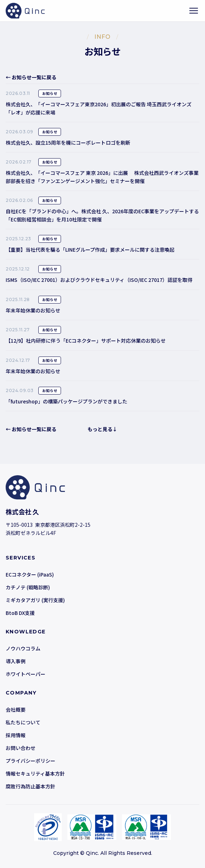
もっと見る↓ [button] (102, 429)
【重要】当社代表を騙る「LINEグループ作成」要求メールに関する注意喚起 (90, 250)
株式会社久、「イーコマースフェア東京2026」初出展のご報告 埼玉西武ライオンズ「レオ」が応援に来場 (99, 108)
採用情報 (16, 735)
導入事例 (16, 661)
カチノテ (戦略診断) (28, 587)
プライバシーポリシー (31, 761)
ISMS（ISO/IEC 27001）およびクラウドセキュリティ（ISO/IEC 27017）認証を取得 (99, 280)
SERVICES (21, 558)
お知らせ (50, 93)
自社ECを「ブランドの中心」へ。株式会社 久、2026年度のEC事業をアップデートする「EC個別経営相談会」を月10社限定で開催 (102, 215)
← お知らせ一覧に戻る (31, 77)
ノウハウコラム (23, 648)
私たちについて (23, 722)
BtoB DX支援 (20, 613)
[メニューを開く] (194, 11)
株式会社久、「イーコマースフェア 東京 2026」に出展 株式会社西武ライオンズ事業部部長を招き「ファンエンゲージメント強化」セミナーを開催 (102, 177)
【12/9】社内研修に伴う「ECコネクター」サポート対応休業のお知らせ (86, 341)
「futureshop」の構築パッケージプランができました (67, 401)
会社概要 (16, 709)
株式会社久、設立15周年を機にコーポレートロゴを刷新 (68, 143)
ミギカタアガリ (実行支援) (35, 600)
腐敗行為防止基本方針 (31, 786)
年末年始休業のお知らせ (33, 310)
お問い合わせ (21, 748)
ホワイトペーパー (26, 674)
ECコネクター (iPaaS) (30, 574)
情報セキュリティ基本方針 (35, 773)
